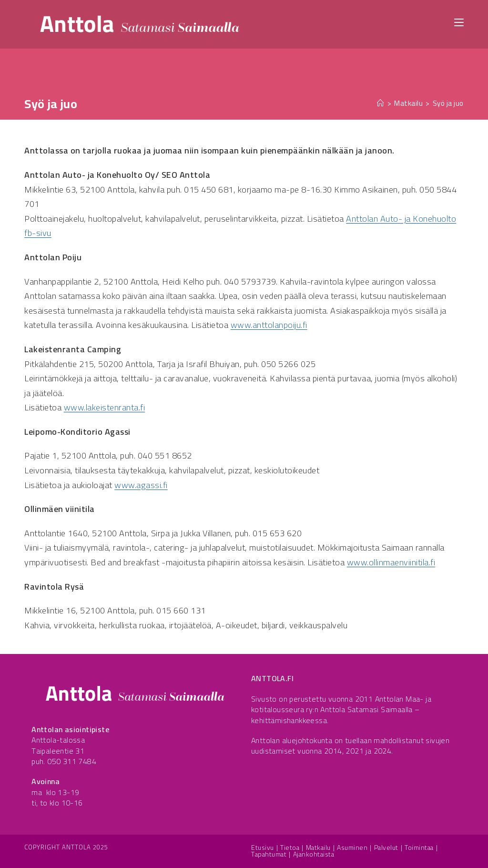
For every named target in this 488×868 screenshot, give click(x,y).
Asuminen (352, 848)
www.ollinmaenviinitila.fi (391, 562)
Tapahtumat (269, 854)
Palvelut (386, 848)
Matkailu (318, 848)
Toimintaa (419, 848)
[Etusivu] (381, 103)
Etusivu (263, 848)
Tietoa (290, 848)
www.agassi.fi (141, 485)
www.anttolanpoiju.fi (269, 325)
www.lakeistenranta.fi (105, 407)
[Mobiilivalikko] (459, 22)
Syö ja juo (448, 103)
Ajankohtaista (314, 854)
